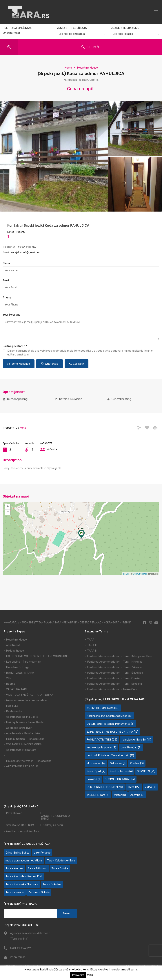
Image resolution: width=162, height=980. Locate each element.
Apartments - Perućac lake (23, 733)
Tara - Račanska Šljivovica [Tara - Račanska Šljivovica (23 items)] (22, 884)
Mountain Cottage (18, 667)
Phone (7, 298)
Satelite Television (71, 399)
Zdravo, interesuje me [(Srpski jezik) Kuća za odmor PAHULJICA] (81, 329)
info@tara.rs (18, 957)
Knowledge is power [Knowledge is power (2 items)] (101, 747)
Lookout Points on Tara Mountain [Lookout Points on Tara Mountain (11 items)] (110, 755)
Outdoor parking (17, 399)
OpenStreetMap (140, 574)
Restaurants (14, 711)
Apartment (13, 645)
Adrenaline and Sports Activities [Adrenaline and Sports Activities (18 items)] (110, 716)
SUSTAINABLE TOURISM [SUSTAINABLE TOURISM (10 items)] (105, 787)
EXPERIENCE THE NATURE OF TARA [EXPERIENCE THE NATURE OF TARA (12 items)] (112, 732)
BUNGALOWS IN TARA (20, 673)
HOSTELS (12, 706)
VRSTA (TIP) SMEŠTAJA (72, 28)
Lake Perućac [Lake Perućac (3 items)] (131, 747)
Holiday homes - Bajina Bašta (25, 722)
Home (68, 68)
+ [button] (8, 507)
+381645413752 (26, 247)
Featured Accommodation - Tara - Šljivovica (115, 673)
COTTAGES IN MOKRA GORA (24, 744)
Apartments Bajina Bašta (22, 717)
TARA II (92, 645)
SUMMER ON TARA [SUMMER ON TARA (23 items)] (120, 779)
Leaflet (126, 574)
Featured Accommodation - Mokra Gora (112, 689)
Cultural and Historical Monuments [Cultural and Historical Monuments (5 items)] (111, 724)
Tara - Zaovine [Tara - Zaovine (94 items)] (15, 892)
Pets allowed (14, 813)
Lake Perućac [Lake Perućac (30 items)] (42, 853)
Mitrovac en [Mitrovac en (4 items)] (96, 763)
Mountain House (87, 68)
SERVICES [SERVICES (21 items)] (146, 771)
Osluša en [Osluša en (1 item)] (118, 763)
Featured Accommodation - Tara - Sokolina (114, 684)
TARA (91, 640)
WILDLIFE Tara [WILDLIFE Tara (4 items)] (98, 795)
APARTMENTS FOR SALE (22, 766)
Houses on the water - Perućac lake (29, 761)
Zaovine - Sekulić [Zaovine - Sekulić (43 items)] (39, 892)
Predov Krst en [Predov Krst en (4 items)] (121, 771)
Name (6, 263)
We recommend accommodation (27, 700)
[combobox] (81, 35)
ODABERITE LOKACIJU (125, 28)
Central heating (121, 399)
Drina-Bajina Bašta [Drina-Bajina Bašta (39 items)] (17, 853)
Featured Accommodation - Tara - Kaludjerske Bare (120, 656)
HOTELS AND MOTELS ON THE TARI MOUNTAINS (37, 656)
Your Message (11, 315)
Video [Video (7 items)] (150, 787)
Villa (9, 678)
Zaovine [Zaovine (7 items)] (137, 795)
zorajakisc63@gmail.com (26, 252)
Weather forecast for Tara (23, 832)
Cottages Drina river (19, 728)
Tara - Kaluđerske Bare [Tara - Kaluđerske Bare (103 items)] (61, 861)
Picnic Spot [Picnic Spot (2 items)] (96, 771)
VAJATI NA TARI (16, 689)
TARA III (92, 651)
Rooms (11, 684)
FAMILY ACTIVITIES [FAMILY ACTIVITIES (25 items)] (102, 740)
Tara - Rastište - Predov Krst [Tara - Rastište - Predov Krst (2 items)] (24, 876)
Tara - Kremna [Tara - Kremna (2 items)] (14, 868)
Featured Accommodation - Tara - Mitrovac (115, 662)
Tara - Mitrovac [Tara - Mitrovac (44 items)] (37, 868)
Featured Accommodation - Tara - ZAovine (114, 667)
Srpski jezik (54, 468)
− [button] (8, 512)
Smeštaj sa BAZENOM (20, 825)
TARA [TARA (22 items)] (134, 787)
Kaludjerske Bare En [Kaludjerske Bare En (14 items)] (136, 740)
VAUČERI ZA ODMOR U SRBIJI (55, 817)
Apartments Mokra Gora (21, 750)
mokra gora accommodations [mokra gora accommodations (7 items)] (24, 861)
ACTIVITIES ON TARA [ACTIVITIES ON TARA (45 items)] (103, 708)
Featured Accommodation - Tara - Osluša (113, 678)
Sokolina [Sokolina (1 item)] (94, 779)
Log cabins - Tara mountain (24, 662)
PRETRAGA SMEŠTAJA (17, 28)
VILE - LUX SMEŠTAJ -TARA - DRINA (30, 695)
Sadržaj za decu (53, 825)
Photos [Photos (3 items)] (137, 763)
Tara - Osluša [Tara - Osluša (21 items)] (60, 868)
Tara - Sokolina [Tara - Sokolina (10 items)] (52, 884)
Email (6, 280)
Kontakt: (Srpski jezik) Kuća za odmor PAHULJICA (48, 225)
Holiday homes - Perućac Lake (25, 739)
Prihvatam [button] (78, 975)
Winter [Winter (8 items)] (120, 795)
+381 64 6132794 (21, 948)
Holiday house (15, 651)
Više (90, 975)
